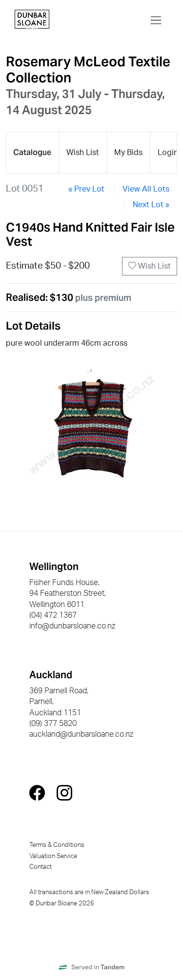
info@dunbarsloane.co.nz (72, 626)
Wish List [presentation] (83, 153)
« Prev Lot (86, 189)
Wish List (150, 266)
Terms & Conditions (57, 845)
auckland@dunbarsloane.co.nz (81, 734)
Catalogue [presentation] (32, 152)
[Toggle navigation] (156, 20)
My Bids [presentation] (128, 153)
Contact (41, 867)
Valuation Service (53, 856)
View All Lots (146, 189)
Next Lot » (151, 205)
